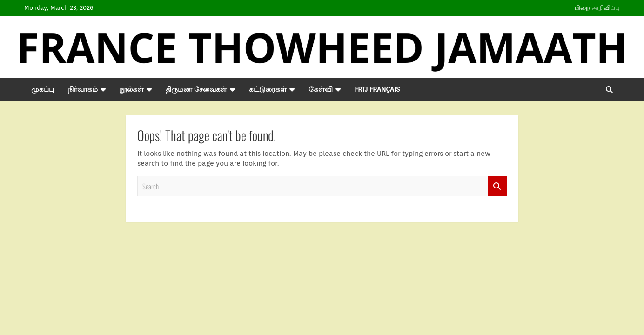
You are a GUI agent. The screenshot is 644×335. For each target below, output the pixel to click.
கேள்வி (321, 89)
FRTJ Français (377, 89)
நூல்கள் (132, 89)
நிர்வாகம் (83, 89)
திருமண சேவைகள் (196, 89)
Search (497, 186)
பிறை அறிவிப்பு (597, 8)
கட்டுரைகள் (268, 89)
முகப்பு (43, 89)
